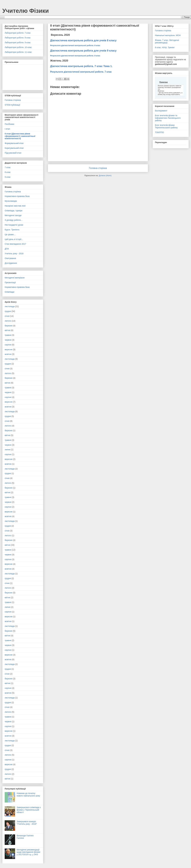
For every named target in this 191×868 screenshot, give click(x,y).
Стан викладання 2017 (15, 244)
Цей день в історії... (14, 239)
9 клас (8, 177)
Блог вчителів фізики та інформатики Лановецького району (168, 118)
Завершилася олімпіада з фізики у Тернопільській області (29, 810)
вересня (9, 349)
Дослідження (11, 263)
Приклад (163, 82)
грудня (8, 311)
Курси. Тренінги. (12, 230)
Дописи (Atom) (105, 175)
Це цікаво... (10, 234)
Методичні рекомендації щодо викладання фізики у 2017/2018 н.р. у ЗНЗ (28, 852)
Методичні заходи (13, 215)
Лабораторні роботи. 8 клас (18, 38)
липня (7, 450)
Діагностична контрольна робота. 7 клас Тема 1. (81, 66)
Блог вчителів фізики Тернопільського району (166, 126)
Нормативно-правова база (17, 196)
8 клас (8, 172)
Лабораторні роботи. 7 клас (18, 33)
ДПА (7, 249)
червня (8, 340)
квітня (7, 330)
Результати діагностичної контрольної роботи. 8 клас (75, 45)
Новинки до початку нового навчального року (28, 794)
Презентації (10, 282)
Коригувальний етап (14, 148)
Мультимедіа (11, 201)
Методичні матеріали (15, 278)
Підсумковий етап (13, 153)
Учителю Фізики (26, 11)
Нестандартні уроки (14, 225)
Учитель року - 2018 (14, 254)
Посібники (9, 124)
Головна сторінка (98, 168)
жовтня (8, 354)
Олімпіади (9, 292)
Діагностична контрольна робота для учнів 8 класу (83, 40)
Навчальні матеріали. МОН (168, 35)
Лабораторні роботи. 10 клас (18, 47)
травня (8, 335)
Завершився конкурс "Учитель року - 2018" (27, 823)
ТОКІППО (159, 132)
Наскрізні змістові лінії (15, 206)
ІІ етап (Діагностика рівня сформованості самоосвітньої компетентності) (20, 136)
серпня (8, 345)
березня (9, 326)
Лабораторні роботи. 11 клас (18, 52)
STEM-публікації (12, 105)
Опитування (10, 258)
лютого (8, 321)
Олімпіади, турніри (14, 211)
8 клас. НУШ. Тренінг (165, 47)
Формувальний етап (14, 143)
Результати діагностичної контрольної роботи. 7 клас (81, 72)
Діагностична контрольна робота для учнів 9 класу (83, 51)
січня (7, 316)
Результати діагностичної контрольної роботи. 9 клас (75, 56)
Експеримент (161, 111)
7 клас (8, 167)
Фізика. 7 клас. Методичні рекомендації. (167, 41)
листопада (10, 306)
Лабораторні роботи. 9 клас (18, 42)
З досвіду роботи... (14, 220)
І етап (7, 129)
